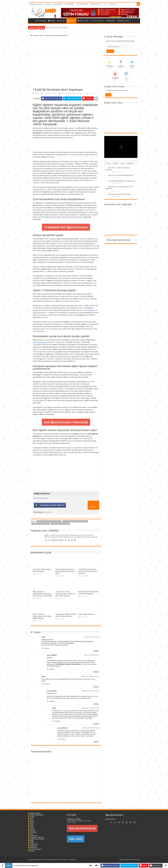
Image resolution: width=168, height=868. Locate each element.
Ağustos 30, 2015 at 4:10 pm (91, 691)
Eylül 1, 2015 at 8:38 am (92, 637)
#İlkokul (32, 830)
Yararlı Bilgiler (69, 4)
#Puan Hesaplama (36, 849)
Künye (121, 860)
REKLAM (113, 4)
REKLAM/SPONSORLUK (82, 828)
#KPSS (32, 822)
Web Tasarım (63, 860)
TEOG (78, 93)
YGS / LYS (83, 93)
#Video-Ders (34, 844)
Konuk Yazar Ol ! (96, 4)
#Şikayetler (34, 847)
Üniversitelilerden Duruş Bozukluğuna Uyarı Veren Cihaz (65, 571)
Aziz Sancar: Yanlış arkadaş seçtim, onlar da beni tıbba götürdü (65, 594)
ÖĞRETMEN (72, 93)
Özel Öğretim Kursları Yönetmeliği (66, 422)
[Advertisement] (43, 146)
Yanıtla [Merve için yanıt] (96, 687)
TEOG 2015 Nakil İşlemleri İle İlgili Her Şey (122, 181)
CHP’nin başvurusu (40, 342)
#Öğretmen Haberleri (37, 837)
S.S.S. (105, 4)
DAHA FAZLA (123, 21)
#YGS (32, 818)
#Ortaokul (33, 832)
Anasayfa (34, 35)
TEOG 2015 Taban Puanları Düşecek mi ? (121, 175)
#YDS (32, 827)
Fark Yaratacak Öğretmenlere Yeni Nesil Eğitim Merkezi (42, 616)
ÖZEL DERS (41, 21)
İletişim (126, 860)
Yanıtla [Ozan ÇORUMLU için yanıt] (96, 672)
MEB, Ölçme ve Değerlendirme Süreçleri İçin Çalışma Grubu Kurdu (42, 594)
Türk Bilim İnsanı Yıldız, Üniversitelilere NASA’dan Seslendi (88, 571)
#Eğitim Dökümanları (37, 815)
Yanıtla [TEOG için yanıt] (96, 651)
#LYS (32, 820)
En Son (108, 163)
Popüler (115, 163)
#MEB (32, 841)
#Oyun (32, 851)
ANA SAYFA (32, 20)
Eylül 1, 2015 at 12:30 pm (92, 655)
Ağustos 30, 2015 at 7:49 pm (90, 708)
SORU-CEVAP (97, 21)
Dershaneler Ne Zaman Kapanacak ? (49, 521)
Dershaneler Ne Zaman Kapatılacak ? (75, 521)
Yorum (123, 163)
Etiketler (130, 163)
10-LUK (61, 21)
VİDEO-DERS (83, 21)
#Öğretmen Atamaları (37, 839)
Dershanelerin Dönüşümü (41, 524)
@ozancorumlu (114, 815)
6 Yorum (92, 93)
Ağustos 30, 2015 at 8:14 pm (91, 728)
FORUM (52, 21)
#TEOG (32, 817)
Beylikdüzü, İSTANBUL (74, 819)
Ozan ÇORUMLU (39, 93)
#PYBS (32, 829)
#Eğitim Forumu (35, 813)
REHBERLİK (110, 21)
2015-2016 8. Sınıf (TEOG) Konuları (119, 194)
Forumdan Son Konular (118, 240)
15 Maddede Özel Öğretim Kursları (66, 227)
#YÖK (32, 842)
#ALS (32, 823)
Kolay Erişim (58, 4)
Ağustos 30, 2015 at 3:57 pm (91, 676)
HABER (71, 21)
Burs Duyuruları (83, 4)
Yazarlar (49, 4)
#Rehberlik (33, 846)
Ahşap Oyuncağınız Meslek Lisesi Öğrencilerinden (66, 615)
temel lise (91, 310)
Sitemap (137, 860)
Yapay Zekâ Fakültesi (86, 614)
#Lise (32, 834)
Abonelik (132, 860)
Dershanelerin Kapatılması (60, 524)
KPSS (67, 93)
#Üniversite (34, 835)
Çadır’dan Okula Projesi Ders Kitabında (57, 28)
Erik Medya (72, 860)
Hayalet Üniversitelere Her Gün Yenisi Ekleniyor (88, 593)
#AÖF (32, 825)
